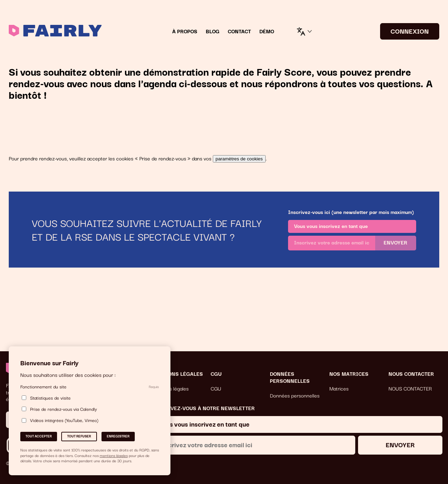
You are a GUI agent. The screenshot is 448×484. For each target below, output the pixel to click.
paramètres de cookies (239, 159)
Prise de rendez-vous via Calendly (59, 409)
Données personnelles (295, 395)
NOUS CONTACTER (410, 388)
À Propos (185, 32)
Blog (213, 32)
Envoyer (395, 242)
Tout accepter (39, 436)
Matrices (339, 388)
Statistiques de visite (46, 398)
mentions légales (114, 455)
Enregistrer (118, 436)
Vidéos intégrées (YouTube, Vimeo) (60, 420)
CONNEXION (410, 31)
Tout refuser (79, 436)
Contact (239, 32)
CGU (216, 388)
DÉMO (267, 32)
